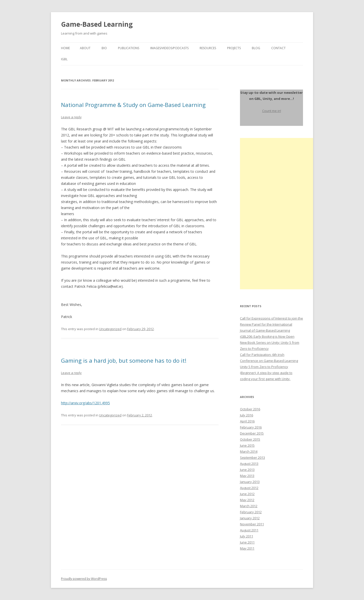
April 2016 (247, 421)
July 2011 (247, 536)
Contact (278, 48)
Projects (234, 48)
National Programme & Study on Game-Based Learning (133, 105)
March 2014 (249, 451)
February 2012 (251, 512)
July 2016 (247, 415)
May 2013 (247, 476)
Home (65, 48)
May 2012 (247, 500)
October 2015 (250, 439)
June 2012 (247, 494)
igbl (64, 59)
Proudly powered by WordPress (84, 579)
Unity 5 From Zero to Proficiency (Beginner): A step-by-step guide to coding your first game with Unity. (266, 373)
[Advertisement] (278, 214)
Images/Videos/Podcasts (169, 48)
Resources (208, 48)
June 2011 (247, 542)
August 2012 (249, 488)
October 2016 (250, 409)
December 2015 (252, 433)
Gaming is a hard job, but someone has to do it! (124, 360)
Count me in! (272, 111)
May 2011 (247, 548)
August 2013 (249, 464)
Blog (256, 48)
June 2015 (247, 445)
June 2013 (247, 470)
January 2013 (250, 482)
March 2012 (249, 506)
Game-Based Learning (97, 24)
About (85, 48)
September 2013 (252, 458)
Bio (104, 48)
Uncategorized (110, 329)
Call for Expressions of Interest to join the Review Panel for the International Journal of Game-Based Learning (271, 324)
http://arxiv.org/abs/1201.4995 (85, 403)
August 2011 (249, 530)
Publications (129, 48)
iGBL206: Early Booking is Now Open (267, 336)
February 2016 (251, 427)
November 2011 (252, 524)
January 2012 (250, 518)
